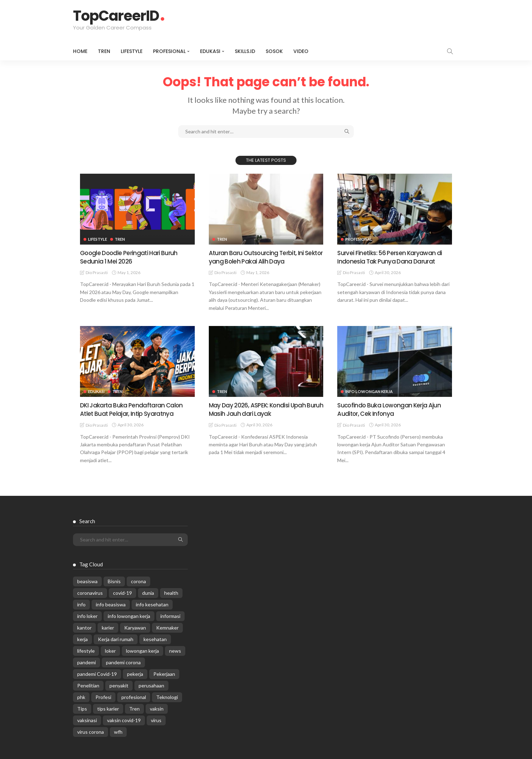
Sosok (274, 51)
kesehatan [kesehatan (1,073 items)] (155, 638)
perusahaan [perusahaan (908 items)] (151, 685)
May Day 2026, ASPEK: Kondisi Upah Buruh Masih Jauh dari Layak (259, 409)
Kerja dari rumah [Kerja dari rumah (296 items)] (116, 638)
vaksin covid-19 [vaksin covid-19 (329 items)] (124, 720)
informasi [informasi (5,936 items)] (170, 615)
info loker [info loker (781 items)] (87, 615)
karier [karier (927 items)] (108, 627)
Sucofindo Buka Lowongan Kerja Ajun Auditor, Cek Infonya (391, 409)
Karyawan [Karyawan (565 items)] (135, 627)
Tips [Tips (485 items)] (82, 708)
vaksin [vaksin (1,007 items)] (157, 708)
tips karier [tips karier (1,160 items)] (108, 708)
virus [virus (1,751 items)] (156, 720)
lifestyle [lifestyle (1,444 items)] (86, 650)
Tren (104, 51)
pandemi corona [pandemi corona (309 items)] (123, 662)
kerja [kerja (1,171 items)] (82, 638)
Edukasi (210, 51)
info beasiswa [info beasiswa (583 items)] (111, 604)
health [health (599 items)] (171, 592)
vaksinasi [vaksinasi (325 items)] (87, 720)
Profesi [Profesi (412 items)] (103, 696)
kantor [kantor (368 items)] (84, 627)
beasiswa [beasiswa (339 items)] (87, 581)
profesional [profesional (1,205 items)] (134, 696)
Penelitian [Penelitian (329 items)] (88, 685)
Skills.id (245, 51)
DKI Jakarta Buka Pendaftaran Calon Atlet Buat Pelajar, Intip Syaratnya (133, 409)
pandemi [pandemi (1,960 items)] (87, 662)
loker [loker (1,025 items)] (110, 650)
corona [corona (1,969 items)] (138, 581)
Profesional (169, 51)
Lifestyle (132, 51)
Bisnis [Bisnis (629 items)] (114, 581)
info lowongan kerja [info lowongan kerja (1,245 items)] (129, 615)
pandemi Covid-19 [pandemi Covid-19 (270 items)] (97, 673)
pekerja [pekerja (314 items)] (135, 673)
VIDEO (301, 51)
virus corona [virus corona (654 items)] (91, 731)
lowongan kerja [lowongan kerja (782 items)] (142, 650)
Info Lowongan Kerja (369, 391)
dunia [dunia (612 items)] (148, 592)
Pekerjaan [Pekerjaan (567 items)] (164, 673)
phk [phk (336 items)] (81, 696)
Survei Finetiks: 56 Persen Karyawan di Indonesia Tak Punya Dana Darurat (391, 257)
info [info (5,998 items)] (81, 604)
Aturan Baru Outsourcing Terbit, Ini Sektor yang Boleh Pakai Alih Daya (258, 257)
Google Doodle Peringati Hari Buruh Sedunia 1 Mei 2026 (131, 257)
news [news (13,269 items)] (175, 650)
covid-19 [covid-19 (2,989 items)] (122, 592)
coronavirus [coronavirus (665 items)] (90, 592)
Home (80, 51)
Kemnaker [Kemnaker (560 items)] (167, 627)
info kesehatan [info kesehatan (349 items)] (152, 604)
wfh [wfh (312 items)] (118, 731)
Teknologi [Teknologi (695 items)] (167, 696)
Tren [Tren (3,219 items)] (134, 708)
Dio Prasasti (97, 272)
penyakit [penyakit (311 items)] (119, 685)
